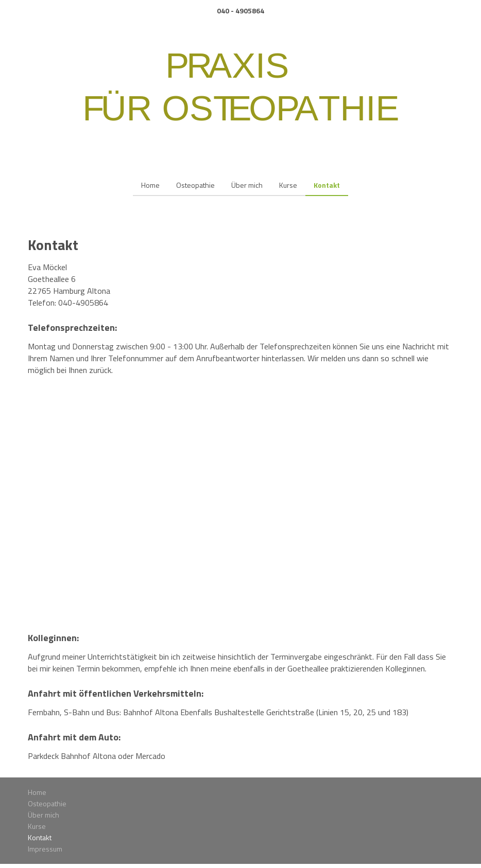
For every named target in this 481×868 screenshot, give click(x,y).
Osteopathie (195, 185)
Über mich (247, 185)
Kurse (288, 185)
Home (150, 185)
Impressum (45, 848)
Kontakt (327, 185)
